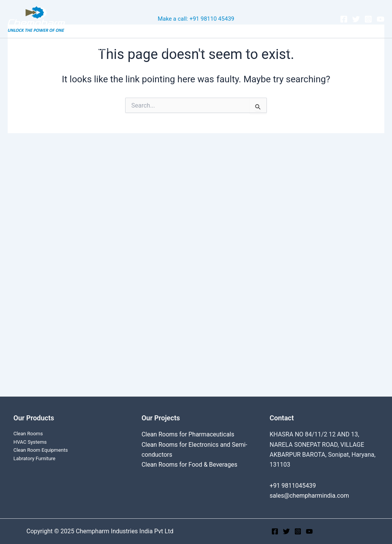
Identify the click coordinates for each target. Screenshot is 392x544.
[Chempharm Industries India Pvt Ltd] (36, 19)
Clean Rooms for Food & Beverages (190, 465)
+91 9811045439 (293, 486)
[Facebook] (344, 19)
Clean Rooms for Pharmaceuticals (188, 434)
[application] (185, 50)
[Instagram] (368, 19)
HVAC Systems (30, 442)
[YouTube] (381, 19)
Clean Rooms (97, 50)
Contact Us (298, 50)
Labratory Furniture (34, 458)
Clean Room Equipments (41, 450)
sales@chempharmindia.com (309, 496)
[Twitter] (356, 19)
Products (217, 50)
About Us (258, 50)
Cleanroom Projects (158, 50)
